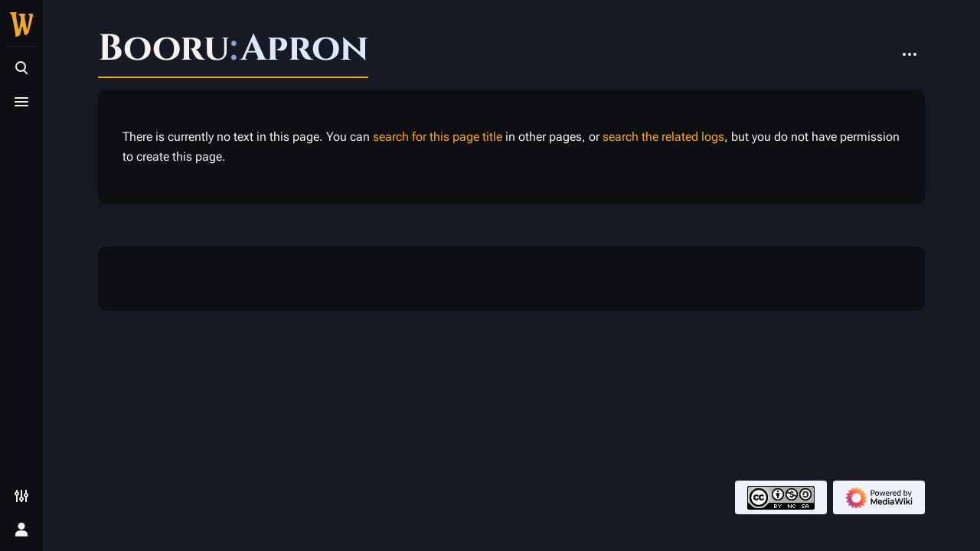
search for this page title (438, 137)
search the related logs (663, 137)
